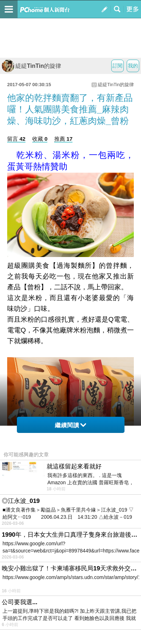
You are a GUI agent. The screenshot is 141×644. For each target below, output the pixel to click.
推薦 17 (63, 139)
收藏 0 (40, 139)
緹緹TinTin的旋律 (31, 66)
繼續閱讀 (70, 425)
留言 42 (16, 139)
